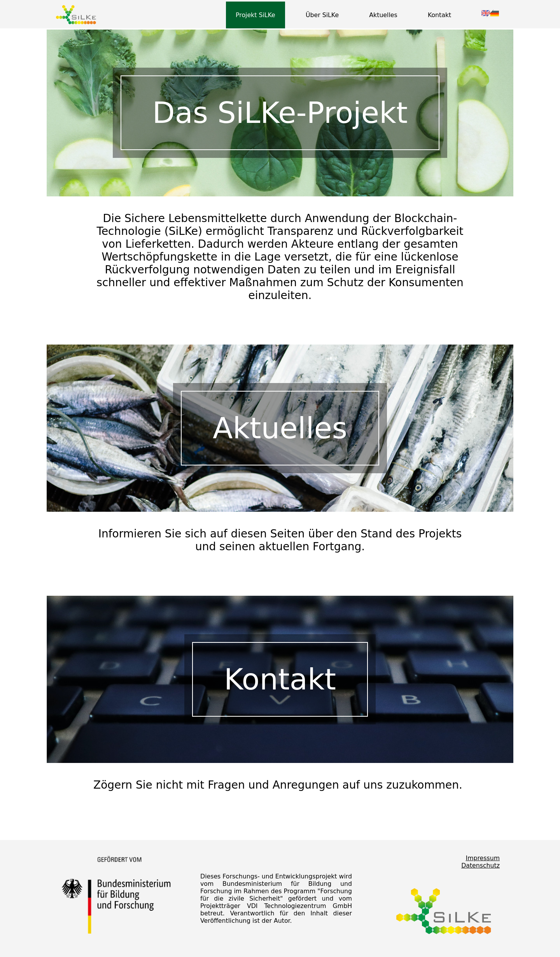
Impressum (483, 858)
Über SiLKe (322, 15)
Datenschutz (480, 865)
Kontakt (439, 15)
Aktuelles (383, 15)
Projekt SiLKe (255, 15)
